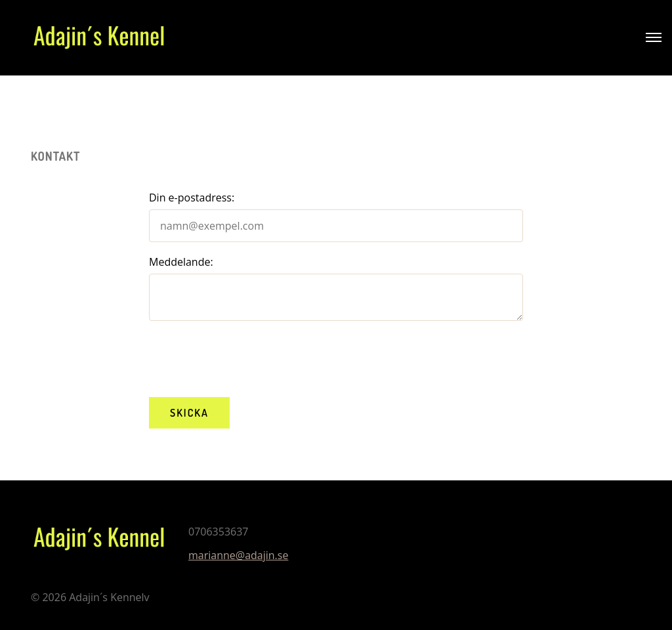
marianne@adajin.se (238, 555)
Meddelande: (181, 262)
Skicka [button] (189, 413)
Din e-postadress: (192, 198)
